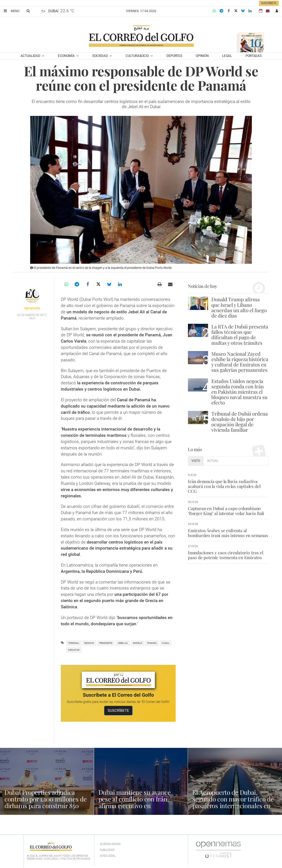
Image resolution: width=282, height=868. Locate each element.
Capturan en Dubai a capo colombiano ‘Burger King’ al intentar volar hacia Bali (226, 511)
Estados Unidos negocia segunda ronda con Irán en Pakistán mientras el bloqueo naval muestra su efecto (239, 392)
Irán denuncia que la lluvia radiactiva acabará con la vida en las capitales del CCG (224, 486)
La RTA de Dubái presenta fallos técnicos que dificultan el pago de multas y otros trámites (240, 335)
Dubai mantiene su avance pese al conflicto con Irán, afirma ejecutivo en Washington (135, 802)
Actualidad (31, 56)
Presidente (106, 643)
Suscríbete (269, 3)
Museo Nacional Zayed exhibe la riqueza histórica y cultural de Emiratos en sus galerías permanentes (240, 362)
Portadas (254, 56)
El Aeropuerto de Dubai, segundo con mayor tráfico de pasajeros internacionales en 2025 (233, 802)
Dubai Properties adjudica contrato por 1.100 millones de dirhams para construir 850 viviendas (46, 802)
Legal (227, 56)
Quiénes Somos (110, 844)
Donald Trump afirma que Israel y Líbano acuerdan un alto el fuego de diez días (239, 307)
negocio (89, 643)
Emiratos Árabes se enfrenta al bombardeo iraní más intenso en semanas (228, 533)
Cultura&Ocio (138, 56)
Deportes (174, 56)
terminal (74, 643)
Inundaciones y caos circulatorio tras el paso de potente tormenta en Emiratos (225, 555)
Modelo (138, 643)
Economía (67, 56)
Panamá (152, 643)
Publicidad (107, 850)
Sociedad (100, 56)
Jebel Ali (123, 643)
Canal (165, 643)
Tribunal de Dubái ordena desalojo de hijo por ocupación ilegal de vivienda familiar (240, 422)
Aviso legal (108, 856)
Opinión (202, 56)
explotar (74, 650)
